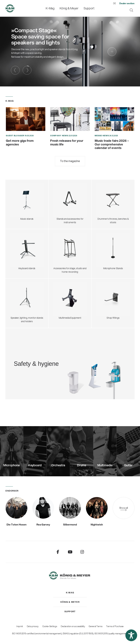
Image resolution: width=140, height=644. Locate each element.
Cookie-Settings (50, 626)
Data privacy (33, 626)
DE (114, 3)
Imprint (20, 626)
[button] (131, 635)
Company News (59, 136)
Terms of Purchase (115, 626)
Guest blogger (15, 136)
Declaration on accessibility (73, 626)
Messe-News (102, 136)
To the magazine (70, 161)
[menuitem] (50, 8)
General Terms (95, 626)
